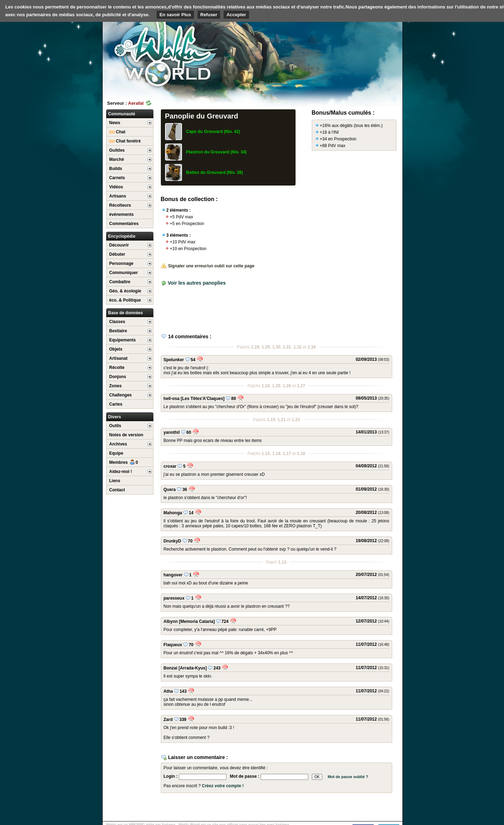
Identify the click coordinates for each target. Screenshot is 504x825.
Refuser (209, 15)
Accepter (236, 15)
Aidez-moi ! (121, 472)
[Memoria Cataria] (197, 621)
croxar (170, 466)
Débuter (117, 254)
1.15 (266, 454)
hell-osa (172, 399)
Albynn (171, 621)
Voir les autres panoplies (197, 283)
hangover (173, 575)
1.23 (296, 420)
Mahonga (173, 513)
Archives (118, 444)
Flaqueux (173, 645)
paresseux (174, 598)
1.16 (276, 454)
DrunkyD (172, 541)
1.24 (266, 386)
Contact (117, 490)
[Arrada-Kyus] (193, 668)
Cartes (116, 404)
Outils (115, 426)
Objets (116, 349)
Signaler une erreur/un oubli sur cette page (208, 266)
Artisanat (119, 358)
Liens (115, 481)
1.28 (255, 347)
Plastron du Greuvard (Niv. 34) (217, 152)
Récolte (117, 368)
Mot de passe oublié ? (348, 777)
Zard (168, 720)
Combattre (120, 282)
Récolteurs (120, 205)
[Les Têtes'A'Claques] (202, 399)
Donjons (118, 377)
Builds (116, 169)
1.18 (301, 454)
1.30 (276, 347)
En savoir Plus (175, 15)
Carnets (117, 178)
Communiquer (124, 273)
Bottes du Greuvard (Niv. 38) (215, 172)
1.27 (301, 386)
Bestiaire (118, 331)
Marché (117, 159)
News (115, 123)
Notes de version (126, 435)
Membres (124, 462)
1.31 (287, 347)
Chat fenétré (125, 141)
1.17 (287, 454)
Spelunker (174, 360)
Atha (168, 691)
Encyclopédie (122, 236)
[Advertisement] (350, 55)
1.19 (271, 420)
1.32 (297, 347)
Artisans (118, 196)
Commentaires (124, 224)
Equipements (123, 340)
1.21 (282, 420)
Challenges (121, 395)
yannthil (172, 432)
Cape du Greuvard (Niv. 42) (213, 132)
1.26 (287, 386)
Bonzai (171, 668)
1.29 (266, 347)
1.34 (312, 347)
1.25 (276, 386)
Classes (117, 322)
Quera (170, 490)
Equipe (116, 453)
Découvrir (119, 245)
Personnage (122, 263)
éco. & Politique (125, 300)
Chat (117, 132)
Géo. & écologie (125, 291)
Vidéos (116, 187)
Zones (116, 386)
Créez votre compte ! (223, 786)
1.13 (282, 562)
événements (122, 214)
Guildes (117, 150)
